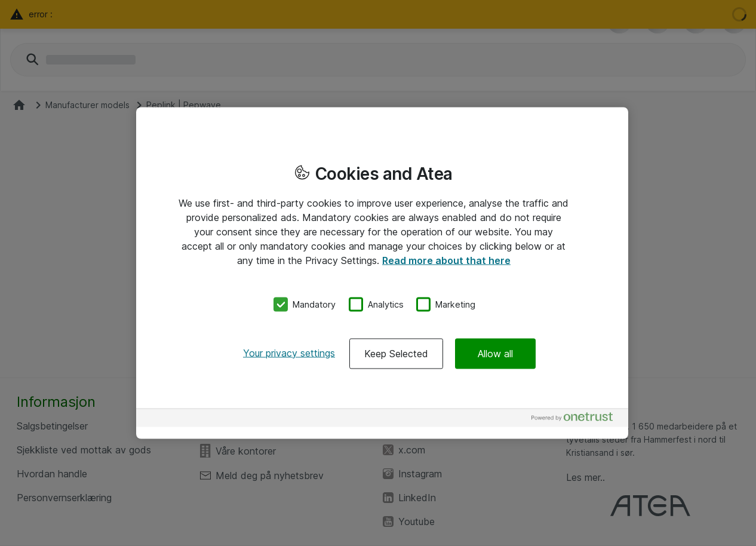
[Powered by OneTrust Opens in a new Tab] (577, 419)
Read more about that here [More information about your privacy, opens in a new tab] (446, 260)
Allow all (495, 353)
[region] (382, 273)
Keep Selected (396, 353)
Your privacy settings (289, 352)
